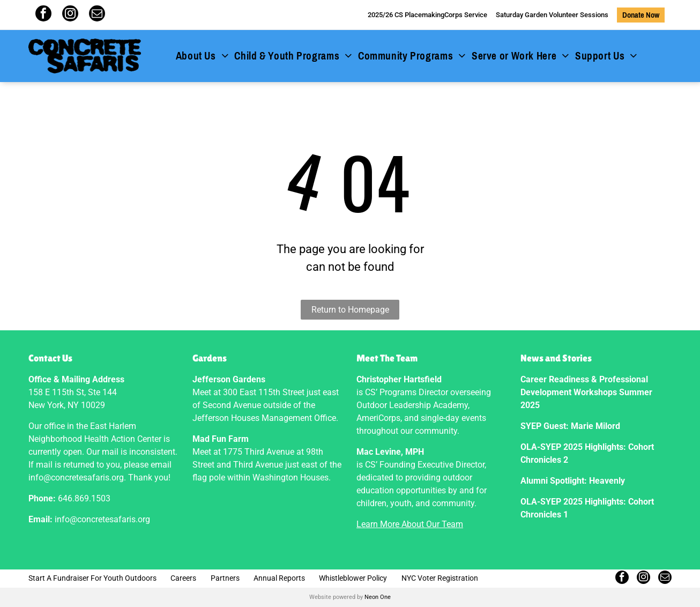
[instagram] (70, 15)
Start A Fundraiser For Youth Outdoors (92, 578)
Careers (183, 578)
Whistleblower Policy (353, 578)
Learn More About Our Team (410, 524)
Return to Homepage (350, 310)
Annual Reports (279, 578)
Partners (225, 578)
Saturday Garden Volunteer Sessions (552, 15)
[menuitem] (203, 56)
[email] (97, 15)
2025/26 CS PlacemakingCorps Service (427, 15)
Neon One (378, 597)
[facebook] (43, 15)
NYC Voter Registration (440, 578)
